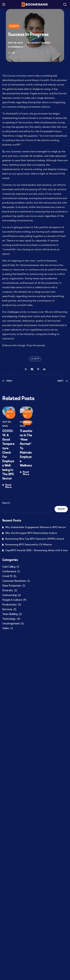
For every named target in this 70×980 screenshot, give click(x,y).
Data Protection (14, 586)
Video (8, 629)
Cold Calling (11, 567)
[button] (65, 4)
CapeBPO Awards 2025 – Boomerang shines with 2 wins (36, 551)
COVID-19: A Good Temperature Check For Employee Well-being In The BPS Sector (8, 455)
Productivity (12, 605)
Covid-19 (14, 26)
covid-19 (35, 359)
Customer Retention (16, 581)
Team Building (12, 614)
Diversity (10, 591)
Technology (11, 619)
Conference (11, 572)
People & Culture (14, 600)
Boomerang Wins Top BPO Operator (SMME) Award (35, 539)
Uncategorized (13, 624)
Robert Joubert (41, 43)
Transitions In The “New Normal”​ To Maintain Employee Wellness (26, 449)
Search (6, 503)
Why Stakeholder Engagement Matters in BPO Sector (36, 527)
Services (9, 610)
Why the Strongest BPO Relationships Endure (31, 533)
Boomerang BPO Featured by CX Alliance (29, 545)
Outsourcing (11, 595)
